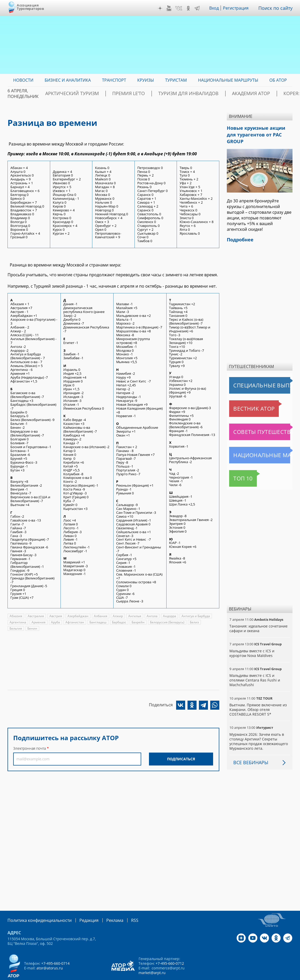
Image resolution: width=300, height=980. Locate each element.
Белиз (192, 622)
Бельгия (208, 622)
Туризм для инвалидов (166, 94)
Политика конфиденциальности (36, 905)
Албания (99, 616)
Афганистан (73, 622)
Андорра (167, 616)
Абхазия (16, 616)
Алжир (116, 616)
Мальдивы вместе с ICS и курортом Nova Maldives (251, 643)
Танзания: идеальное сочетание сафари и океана (258, 619)
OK (192, 8)
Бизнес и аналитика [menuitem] (68, 80)
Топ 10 (237, 469)
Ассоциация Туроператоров (30, 7)
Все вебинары (249, 748)
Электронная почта (29, 748)
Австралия (35, 616)
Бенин (14, 628)
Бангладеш (96, 622)
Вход (218, 8)
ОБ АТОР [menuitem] (278, 80)
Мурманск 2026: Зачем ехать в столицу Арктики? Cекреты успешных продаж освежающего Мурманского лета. (258, 727)
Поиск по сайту (277, 8)
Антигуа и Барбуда (192, 616)
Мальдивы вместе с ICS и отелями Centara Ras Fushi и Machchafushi (259, 668)
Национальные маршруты (256, 445)
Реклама (104, 905)
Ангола (149, 616)
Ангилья (132, 616)
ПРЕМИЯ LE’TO (117, 94)
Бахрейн (136, 622)
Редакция (81, 905)
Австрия (55, 616)
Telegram (201, 8)
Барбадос (117, 622)
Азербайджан (77, 616)
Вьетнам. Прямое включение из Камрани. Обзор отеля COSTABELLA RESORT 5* (258, 695)
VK (182, 8)
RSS (122, 905)
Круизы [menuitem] (146, 80)
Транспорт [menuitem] (114, 80)
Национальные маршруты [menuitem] (228, 80)
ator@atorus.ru (49, 953)
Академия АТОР (218, 94)
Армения (38, 622)
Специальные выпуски (253, 376)
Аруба (55, 622)
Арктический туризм (70, 94)
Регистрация (240, 8)
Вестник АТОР (244, 399)
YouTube (173, 8)
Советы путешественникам (257, 422)
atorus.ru (257, 975)
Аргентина (18, 622)
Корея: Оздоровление (268, 94)
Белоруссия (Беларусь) (165, 622)
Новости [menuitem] (23, 80)
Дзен (164, 8)
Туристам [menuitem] (176, 80)
